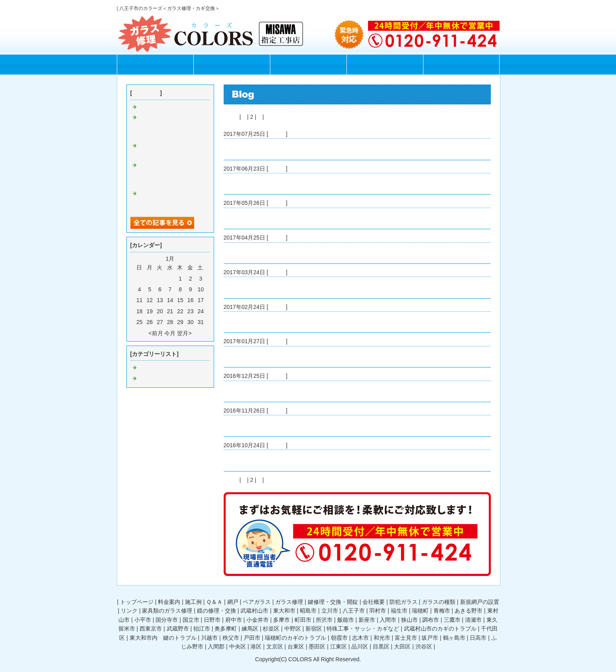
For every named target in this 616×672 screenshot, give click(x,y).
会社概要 (374, 602)
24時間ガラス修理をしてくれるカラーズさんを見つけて (294, 322)
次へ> (273, 117)
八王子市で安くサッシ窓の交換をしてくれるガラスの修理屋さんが (172, 127)
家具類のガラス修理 (167, 611)
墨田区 (317, 646)
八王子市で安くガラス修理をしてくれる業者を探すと (291, 149)
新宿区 (314, 629)
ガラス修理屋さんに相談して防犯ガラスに (277, 391)
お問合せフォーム (461, 65)
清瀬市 (473, 620)
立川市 (330, 611)
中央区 (238, 646)
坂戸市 (430, 638)
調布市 (431, 620)
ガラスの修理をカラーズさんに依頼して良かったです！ (172, 203)
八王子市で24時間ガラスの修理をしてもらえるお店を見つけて (172, 174)
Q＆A (385, 65)
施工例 (308, 65)
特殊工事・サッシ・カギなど (363, 629)
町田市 (303, 620)
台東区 (296, 646)
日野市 (212, 620)
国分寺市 (167, 620)
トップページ (155, 65)
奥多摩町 (226, 629)
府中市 (234, 620)
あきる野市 (468, 611)
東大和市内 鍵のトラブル (163, 638)
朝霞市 (339, 638)
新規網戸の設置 (480, 602)
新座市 (367, 620)
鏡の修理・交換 (216, 611)
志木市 (360, 638)
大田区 (402, 646)
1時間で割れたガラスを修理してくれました (278, 184)
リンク (129, 611)
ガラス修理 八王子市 (166, 379)
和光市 (382, 638)
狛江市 (202, 629)
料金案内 (232, 65)
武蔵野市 (178, 629)
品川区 (360, 646)
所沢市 (324, 620)
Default (277, 134)
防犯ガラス (403, 602)
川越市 (209, 638)
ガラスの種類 (439, 602)
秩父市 (231, 638)
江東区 (339, 646)
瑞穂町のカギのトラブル (295, 638)
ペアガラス (257, 602)
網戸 (233, 602)
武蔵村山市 (254, 611)
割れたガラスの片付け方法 (172, 107)
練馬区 (250, 629)
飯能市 (346, 620)
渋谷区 (424, 646)
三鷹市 (452, 620)
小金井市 (258, 620)
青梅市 (442, 611)
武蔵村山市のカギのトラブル (440, 629)
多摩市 (281, 620)
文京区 (275, 646)
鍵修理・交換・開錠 (333, 602)
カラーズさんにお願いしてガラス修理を (274, 426)
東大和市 (284, 611)
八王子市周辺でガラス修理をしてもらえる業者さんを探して (299, 460)
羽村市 (378, 611)
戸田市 (252, 638)
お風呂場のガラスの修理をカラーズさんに (277, 253)
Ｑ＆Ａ (214, 602)
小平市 (143, 620)
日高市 (478, 638)
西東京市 (151, 629)
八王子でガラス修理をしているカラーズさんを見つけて (293, 287)
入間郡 (216, 646)
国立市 (191, 620)
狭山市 (409, 620)
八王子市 (354, 611)
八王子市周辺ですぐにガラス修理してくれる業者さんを (293, 357)
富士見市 (406, 638)
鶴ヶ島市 (454, 638)
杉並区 (271, 629)
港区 (256, 646)
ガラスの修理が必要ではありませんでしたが (279, 218)
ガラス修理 (289, 602)
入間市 (388, 620)
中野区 (293, 629)
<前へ (231, 117)
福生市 (399, 611)
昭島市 (308, 611)
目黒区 (381, 646)
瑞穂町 (420, 611)
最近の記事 (146, 93)
